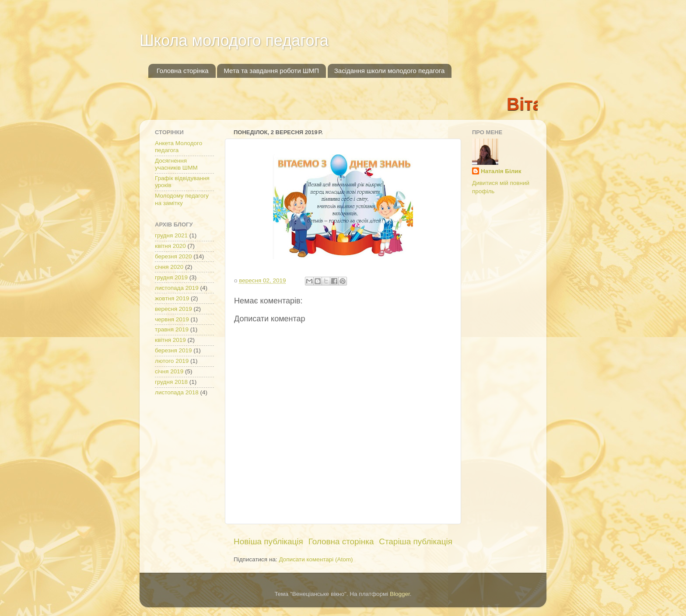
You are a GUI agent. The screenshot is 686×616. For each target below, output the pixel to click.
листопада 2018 (177, 392)
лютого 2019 (172, 361)
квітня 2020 (170, 246)
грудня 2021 (171, 235)
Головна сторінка (183, 71)
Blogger (400, 594)
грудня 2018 (171, 382)
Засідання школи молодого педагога (389, 71)
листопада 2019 (177, 288)
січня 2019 (169, 371)
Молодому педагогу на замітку (182, 199)
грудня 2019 (171, 277)
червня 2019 (172, 319)
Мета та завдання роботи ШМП (271, 71)
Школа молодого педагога (234, 40)
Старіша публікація (416, 541)
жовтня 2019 (172, 298)
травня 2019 (172, 329)
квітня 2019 (170, 340)
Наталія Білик (501, 171)
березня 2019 (173, 350)
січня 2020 (169, 267)
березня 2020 (173, 256)
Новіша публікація (268, 541)
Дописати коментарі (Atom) (316, 559)
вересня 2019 (173, 309)
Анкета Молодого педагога (178, 147)
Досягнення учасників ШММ (176, 164)
